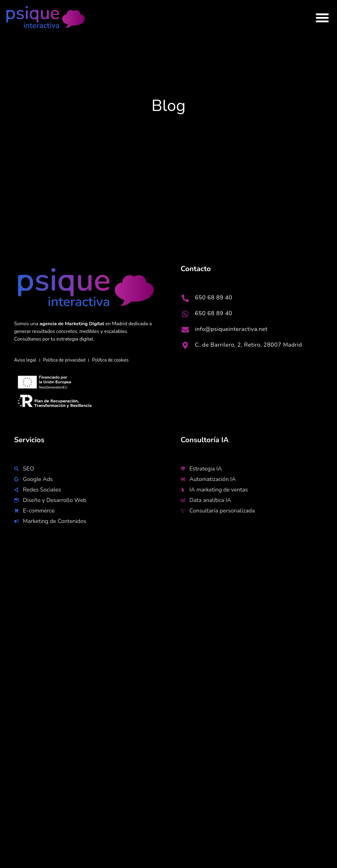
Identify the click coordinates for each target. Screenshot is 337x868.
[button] (323, 18)
